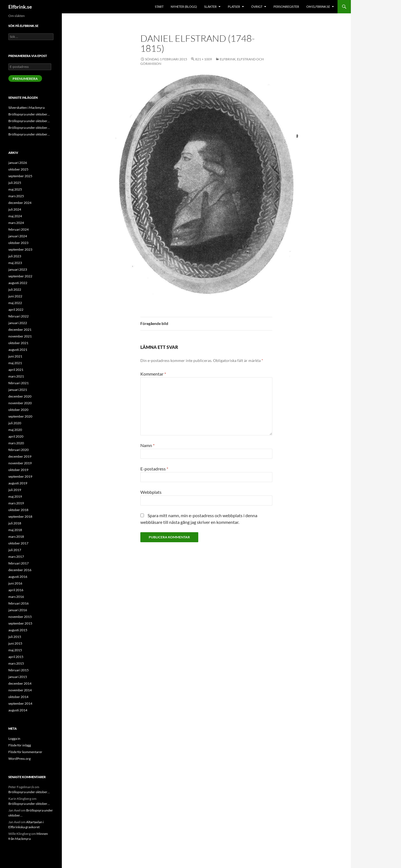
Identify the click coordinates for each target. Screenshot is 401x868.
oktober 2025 (18, 169)
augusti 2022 (18, 283)
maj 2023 (15, 263)
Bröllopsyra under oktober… (29, 114)
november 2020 (20, 403)
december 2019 (20, 456)
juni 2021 (15, 356)
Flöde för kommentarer (25, 752)
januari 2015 (18, 677)
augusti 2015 (18, 630)
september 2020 (20, 416)
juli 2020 (15, 423)
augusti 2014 (18, 710)
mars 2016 (16, 597)
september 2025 (20, 176)
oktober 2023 (18, 243)
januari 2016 (18, 610)
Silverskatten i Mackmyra (26, 108)
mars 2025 (16, 196)
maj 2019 (15, 496)
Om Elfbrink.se (318, 7)
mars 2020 (16, 443)
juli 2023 (15, 256)
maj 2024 (15, 216)
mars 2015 (16, 663)
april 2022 (16, 310)
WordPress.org (19, 759)
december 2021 (20, 330)
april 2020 (16, 436)
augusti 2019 (18, 483)
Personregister (286, 7)
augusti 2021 (18, 350)
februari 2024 (19, 229)
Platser (234, 7)
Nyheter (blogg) (184, 7)
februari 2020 (19, 450)
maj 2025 (15, 189)
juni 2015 (15, 643)
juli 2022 (15, 289)
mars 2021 (16, 376)
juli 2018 (15, 523)
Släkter (210, 7)
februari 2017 (19, 563)
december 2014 (20, 683)
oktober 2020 (18, 410)
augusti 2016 (18, 577)
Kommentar (153, 374)
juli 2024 (15, 209)
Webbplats (151, 492)
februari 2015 (19, 670)
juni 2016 (15, 583)
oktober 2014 (18, 697)
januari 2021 (18, 390)
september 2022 (20, 276)
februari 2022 (19, 316)
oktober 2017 (18, 543)
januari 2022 (18, 323)
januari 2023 (18, 269)
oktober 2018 (18, 510)
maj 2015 (15, 650)
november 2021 (20, 336)
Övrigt (257, 7)
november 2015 (20, 617)
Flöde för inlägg (20, 745)
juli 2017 (15, 550)
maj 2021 (15, 363)
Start (159, 7)
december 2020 (20, 396)
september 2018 (20, 516)
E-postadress (154, 469)
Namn (147, 445)
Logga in (14, 738)
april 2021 (16, 370)
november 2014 (20, 690)
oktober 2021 (18, 343)
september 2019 (20, 476)
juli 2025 (15, 183)
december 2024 (20, 203)
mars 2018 (16, 537)
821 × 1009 (204, 59)
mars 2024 (16, 223)
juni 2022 (15, 296)
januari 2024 (18, 236)
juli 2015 (15, 637)
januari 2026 (18, 163)
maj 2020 (15, 430)
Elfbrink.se (20, 7)
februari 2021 (19, 383)
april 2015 (16, 657)
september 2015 (20, 623)
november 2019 (20, 463)
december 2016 (20, 570)
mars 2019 (16, 503)
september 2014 (20, 703)
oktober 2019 (18, 470)
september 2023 (20, 249)
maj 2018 (15, 530)
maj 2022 (15, 303)
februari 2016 (19, 603)
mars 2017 (16, 557)
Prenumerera (25, 79)
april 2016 (16, 590)
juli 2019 (15, 490)
